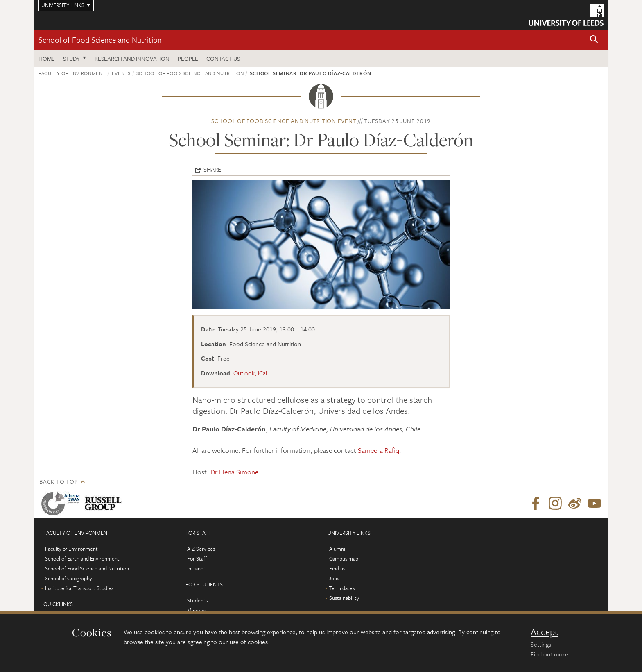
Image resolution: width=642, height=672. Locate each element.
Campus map (344, 558)
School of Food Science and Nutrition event (284, 121)
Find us (337, 568)
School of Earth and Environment (82, 558)
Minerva (196, 610)
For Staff (197, 558)
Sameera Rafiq (379, 450)
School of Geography (69, 578)
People (188, 58)
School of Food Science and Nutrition (100, 40)
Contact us (223, 58)
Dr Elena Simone (234, 472)
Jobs (334, 578)
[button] (594, 40)
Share (212, 169)
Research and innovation (132, 58)
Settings (541, 644)
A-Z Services (201, 549)
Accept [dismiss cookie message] (544, 632)
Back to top (59, 481)
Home (47, 58)
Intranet (196, 568)
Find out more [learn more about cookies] (549, 654)
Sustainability (344, 598)
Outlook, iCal (250, 373)
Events (121, 73)
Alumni (337, 549)
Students (197, 600)
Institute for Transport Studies (79, 588)
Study (71, 58)
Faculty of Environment (72, 73)
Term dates (342, 588)
